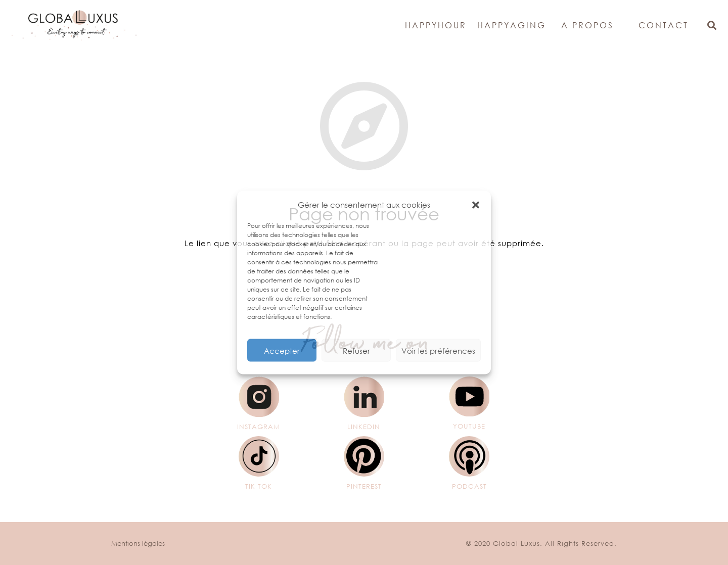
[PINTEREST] (364, 456)
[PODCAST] (469, 456)
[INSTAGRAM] (259, 397)
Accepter (282, 350)
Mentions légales (138, 544)
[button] (476, 205)
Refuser (356, 350)
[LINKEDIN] (364, 397)
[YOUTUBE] (469, 396)
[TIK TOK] (259, 456)
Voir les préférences (438, 350)
